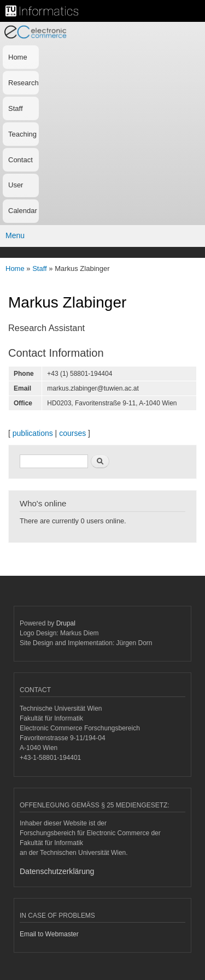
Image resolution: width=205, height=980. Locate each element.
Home (18, 57)
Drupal (66, 623)
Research (24, 83)
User (16, 185)
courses (72, 433)
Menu (15, 235)
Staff (16, 108)
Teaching (22, 134)
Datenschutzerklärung (57, 871)
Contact (20, 160)
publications (33, 433)
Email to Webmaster (49, 934)
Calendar (23, 211)
